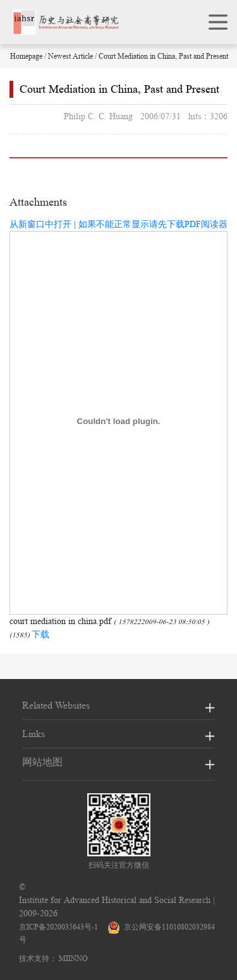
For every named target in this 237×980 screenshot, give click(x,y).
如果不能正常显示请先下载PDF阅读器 (153, 224)
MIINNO (73, 958)
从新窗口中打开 (40, 224)
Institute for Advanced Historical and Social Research (115, 900)
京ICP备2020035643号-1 (58, 927)
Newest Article (70, 56)
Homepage (26, 56)
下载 (40, 634)
